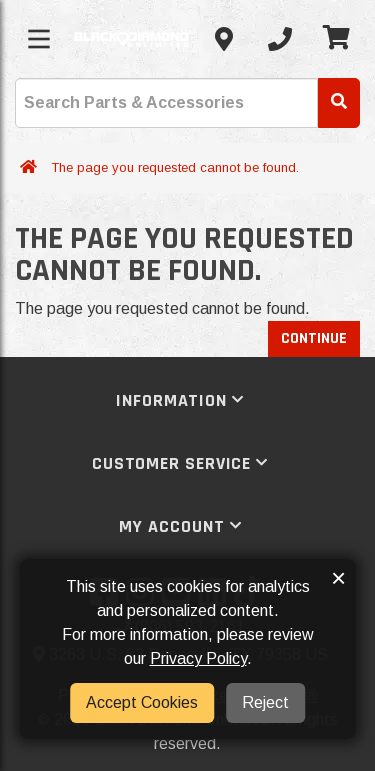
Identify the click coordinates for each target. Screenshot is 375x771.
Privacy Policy (198, 658)
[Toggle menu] (39, 39)
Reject (265, 702)
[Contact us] (224, 39)
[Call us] (280, 39)
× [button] (338, 578)
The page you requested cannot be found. (175, 167)
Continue (314, 338)
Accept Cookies (142, 702)
